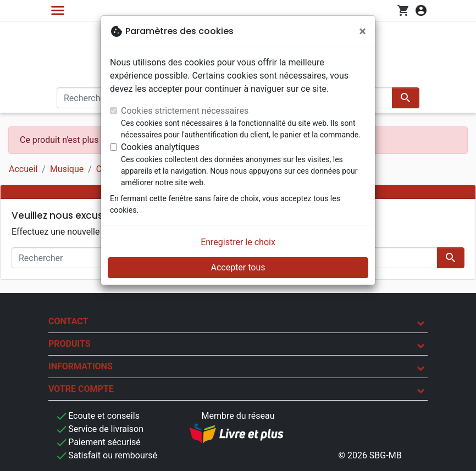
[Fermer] (362, 31)
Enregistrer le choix (238, 242)
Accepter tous (238, 267)
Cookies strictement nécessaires (185, 111)
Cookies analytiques (160, 147)
